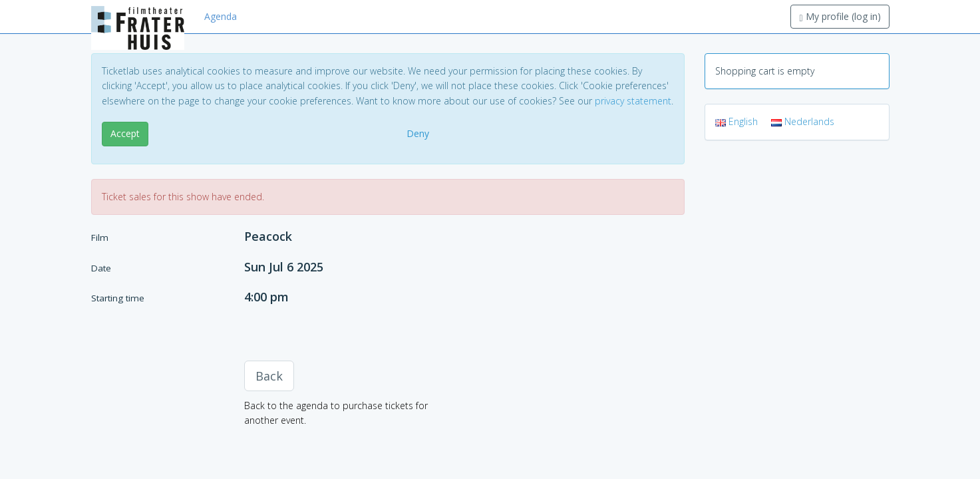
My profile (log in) (840, 16)
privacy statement (633, 101)
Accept (125, 133)
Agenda (221, 16)
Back (269, 376)
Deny (418, 133)
